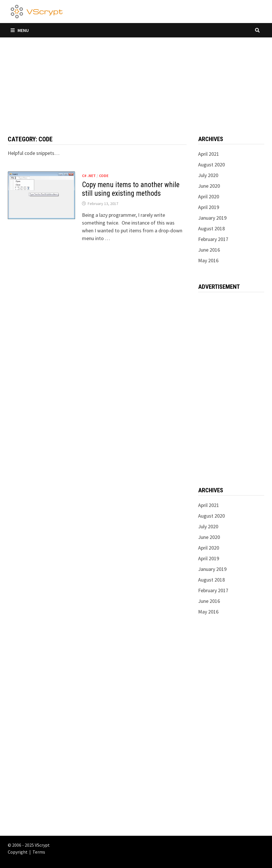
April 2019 (209, 207)
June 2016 (209, 250)
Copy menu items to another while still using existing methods (131, 189)
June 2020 (209, 186)
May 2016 (208, 260)
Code (104, 176)
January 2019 (212, 218)
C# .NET (89, 176)
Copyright (18, 852)
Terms (39, 852)
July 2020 (208, 175)
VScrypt (42, 845)
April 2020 (209, 196)
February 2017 (213, 239)
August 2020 (211, 165)
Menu (20, 30)
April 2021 (209, 154)
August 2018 (211, 228)
